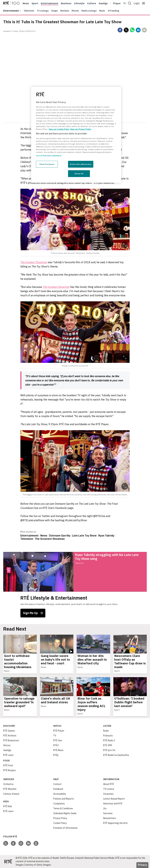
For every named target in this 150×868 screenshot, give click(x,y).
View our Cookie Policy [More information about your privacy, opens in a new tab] (59, 129)
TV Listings (43, 11)
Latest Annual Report (114, 799)
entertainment (11, 11)
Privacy (142, 865)
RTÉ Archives (10, 736)
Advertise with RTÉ (113, 804)
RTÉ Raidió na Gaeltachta (116, 755)
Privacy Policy (60, 818)
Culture (92, 3)
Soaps (54, 11)
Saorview (108, 813)
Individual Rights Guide (65, 813)
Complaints (59, 804)
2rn (105, 808)
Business (66, 3)
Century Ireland (11, 794)
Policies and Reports (64, 799)
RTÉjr (56, 755)
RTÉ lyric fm (109, 750)
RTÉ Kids (8, 806)
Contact (57, 784)
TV (55, 736)
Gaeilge (103, 3)
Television (29, 11)
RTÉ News (58, 750)
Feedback (58, 789)
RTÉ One (58, 740)
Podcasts (108, 736)
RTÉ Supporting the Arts (115, 823)
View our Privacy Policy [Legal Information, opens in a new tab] (81, 129)
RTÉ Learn (8, 755)
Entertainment (50, 3)
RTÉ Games (9, 731)
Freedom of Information (65, 828)
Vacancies (108, 794)
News (26, 3)
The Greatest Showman (50, 539)
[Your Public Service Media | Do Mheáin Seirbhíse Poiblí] (8, 862)
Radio (106, 731)
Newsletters (110, 818)
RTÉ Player (59, 731)
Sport (35, 3)
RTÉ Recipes (9, 770)
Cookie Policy (60, 823)
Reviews (65, 11)
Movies (75, 11)
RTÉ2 (56, 745)
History (7, 745)
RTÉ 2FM (108, 745)
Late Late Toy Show (84, 536)
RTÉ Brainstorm (11, 740)
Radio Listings (89, 11)
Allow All (79, 174)
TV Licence (109, 789)
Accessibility (60, 794)
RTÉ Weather (10, 789)
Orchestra (8, 784)
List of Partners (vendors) (49, 156)
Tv (125, 3)
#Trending (114, 11)
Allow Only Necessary (81, 164)
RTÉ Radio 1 (109, 740)
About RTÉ (109, 784)
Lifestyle (79, 3)
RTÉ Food (8, 765)
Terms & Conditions (63, 808)
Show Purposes (47, 164)
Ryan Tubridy (106, 536)
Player (117, 3)
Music (102, 11)
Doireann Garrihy (60, 536)
